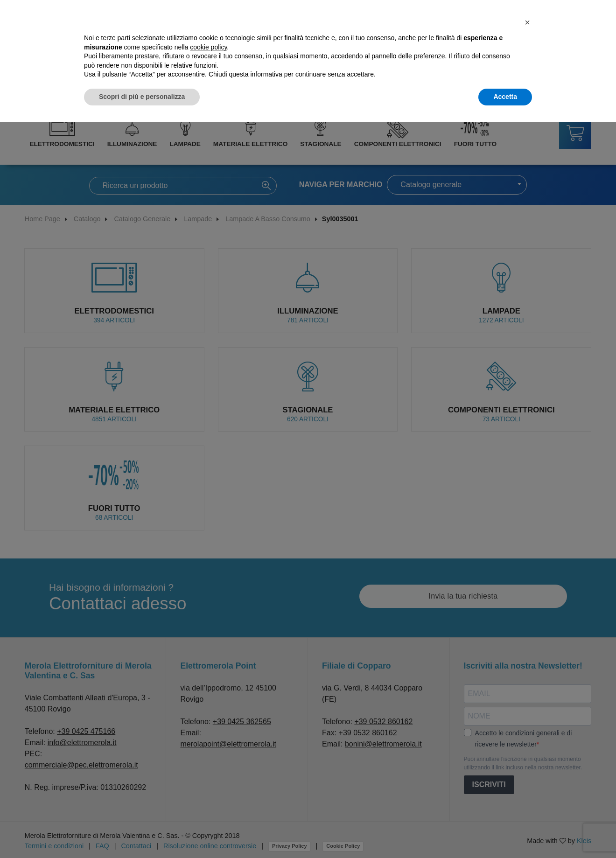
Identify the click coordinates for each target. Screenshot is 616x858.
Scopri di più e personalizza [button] (142, 97)
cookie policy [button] (208, 47)
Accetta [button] (505, 97)
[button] (527, 22)
